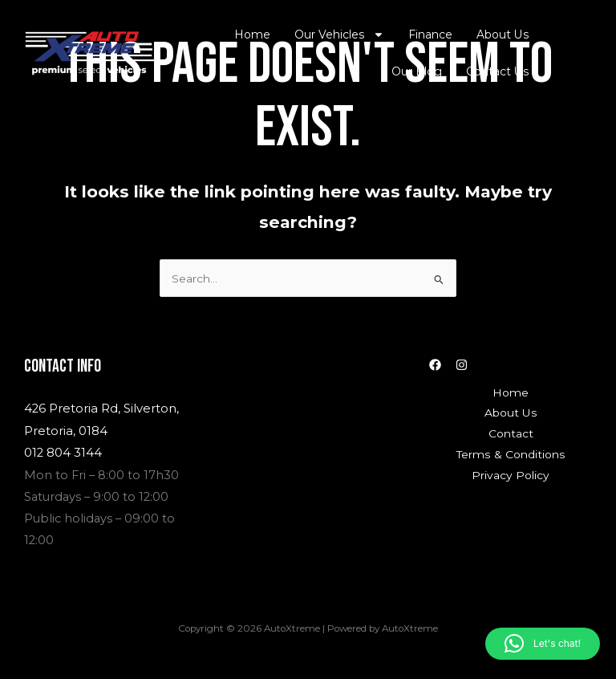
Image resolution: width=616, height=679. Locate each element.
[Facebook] (435, 364)
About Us (504, 35)
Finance (433, 35)
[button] (543, 644)
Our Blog (420, 71)
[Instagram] (462, 364)
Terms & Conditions (511, 453)
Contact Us (499, 71)
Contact (511, 433)
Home (257, 35)
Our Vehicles (343, 35)
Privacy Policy (511, 474)
